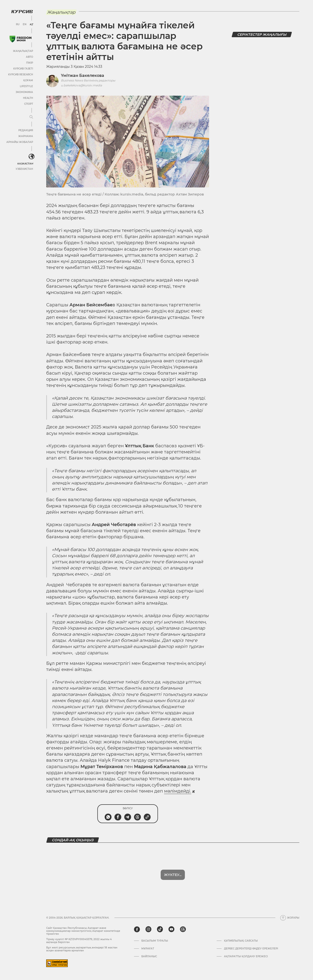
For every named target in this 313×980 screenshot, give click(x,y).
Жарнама (26, 136)
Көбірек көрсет (173, 875)
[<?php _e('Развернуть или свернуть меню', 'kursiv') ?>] (32, 157)
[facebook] (137, 929)
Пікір (30, 63)
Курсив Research (21, 75)
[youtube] (171, 929)
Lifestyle (26, 86)
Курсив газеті (23, 69)
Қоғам (28, 80)
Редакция (26, 130)
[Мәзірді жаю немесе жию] (31, 117)
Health (28, 98)
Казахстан (25, 164)
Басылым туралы (155, 941)
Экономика (24, 92)
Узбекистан (24, 169)
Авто (29, 57)
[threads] (183, 929)
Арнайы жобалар (20, 142)
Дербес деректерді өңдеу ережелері (251, 949)
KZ (31, 24)
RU (18, 24)
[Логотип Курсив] (22, 12)
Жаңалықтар (23, 51)
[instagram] (148, 929)
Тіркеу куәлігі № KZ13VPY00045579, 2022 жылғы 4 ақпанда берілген (79, 941)
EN (25, 24)
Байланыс (149, 957)
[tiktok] (160, 929)
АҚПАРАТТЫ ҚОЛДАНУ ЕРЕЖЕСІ (246, 957)
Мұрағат (148, 949)
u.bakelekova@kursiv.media (81, 85)
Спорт (29, 104)
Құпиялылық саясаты (241, 941)
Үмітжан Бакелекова (83, 75)
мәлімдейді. (178, 791)
